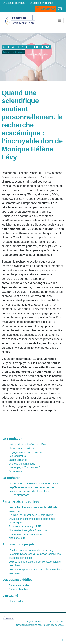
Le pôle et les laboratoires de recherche (31, 487)
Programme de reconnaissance (27, 534)
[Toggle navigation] (60, 20)
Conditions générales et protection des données (40, 625)
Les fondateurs (17, 456)
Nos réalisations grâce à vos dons (28, 530)
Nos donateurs (17, 538)
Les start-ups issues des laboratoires (30, 491)
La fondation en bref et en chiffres (28, 445)
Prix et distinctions (19, 495)
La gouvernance (18, 460)
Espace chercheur (19, 589)
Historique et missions (21, 448)
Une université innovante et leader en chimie (34, 484)
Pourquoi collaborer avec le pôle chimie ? (32, 515)
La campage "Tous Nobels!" (24, 467)
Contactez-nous (56, 622)
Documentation (17, 471)
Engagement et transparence (25, 452)
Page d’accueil (34, 622)
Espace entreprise (19, 585)
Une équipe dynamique (22, 464)
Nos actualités (17, 602)
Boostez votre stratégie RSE (25, 526)
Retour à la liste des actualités (14, 52)
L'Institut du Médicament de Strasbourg (31, 550)
